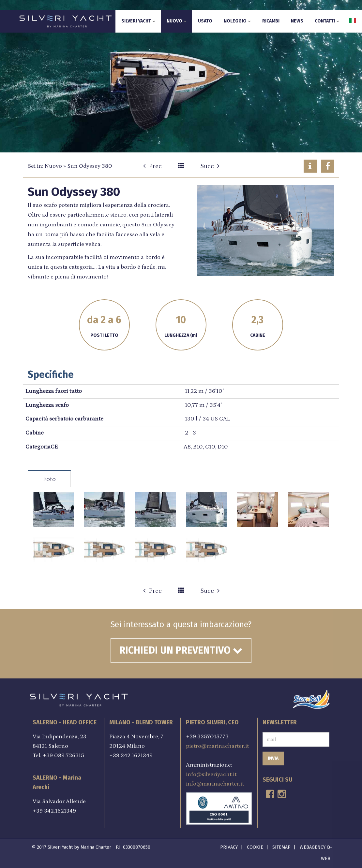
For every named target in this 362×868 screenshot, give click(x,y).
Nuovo (177, 21)
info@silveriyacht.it (211, 772)
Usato (205, 21)
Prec (152, 166)
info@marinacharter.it (215, 781)
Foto (49, 479)
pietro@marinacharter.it (217, 744)
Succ (210, 166)
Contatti (327, 21)
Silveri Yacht (138, 21)
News (297, 21)
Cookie (255, 845)
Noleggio (237, 21)
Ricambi (271, 21)
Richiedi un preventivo (181, 648)
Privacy (229, 845)
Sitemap (281, 845)
